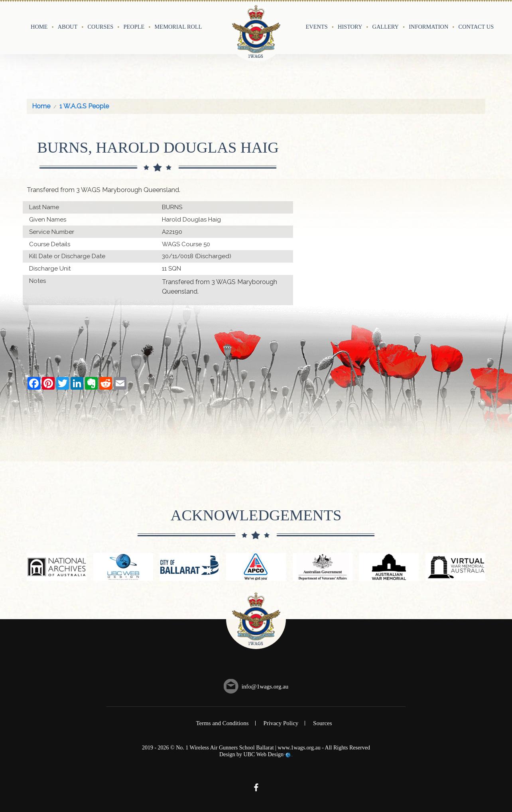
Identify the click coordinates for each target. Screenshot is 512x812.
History (350, 27)
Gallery (386, 27)
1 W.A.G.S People (84, 106)
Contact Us (476, 27)
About (68, 27)
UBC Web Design (264, 754)
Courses (100, 27)
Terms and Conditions (222, 723)
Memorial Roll (178, 27)
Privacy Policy (281, 723)
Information (428, 27)
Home (39, 27)
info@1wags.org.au (265, 686)
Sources (323, 723)
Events (317, 27)
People (134, 27)
